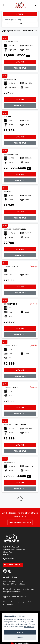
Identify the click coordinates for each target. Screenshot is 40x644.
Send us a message (13, 565)
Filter (20, 14)
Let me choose (29, 627)
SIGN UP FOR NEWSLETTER (20, 522)
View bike (20, 62)
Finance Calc (20, 68)
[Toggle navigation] (3, 5)
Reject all (20, 638)
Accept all (20, 632)
